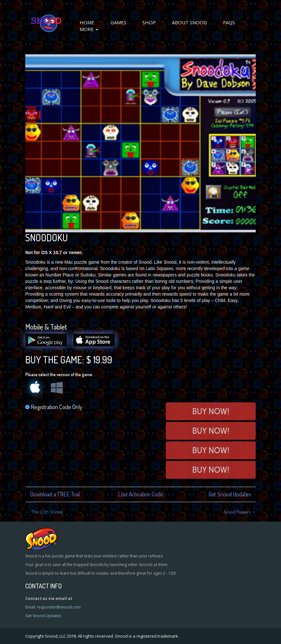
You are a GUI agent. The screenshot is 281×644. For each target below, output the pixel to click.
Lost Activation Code (141, 494)
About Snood (189, 22)
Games (118, 22)
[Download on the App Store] (97, 345)
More (89, 29)
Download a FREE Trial (55, 494)
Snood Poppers (240, 512)
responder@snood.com (59, 607)
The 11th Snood (44, 512)
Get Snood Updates (230, 494)
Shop (149, 22)
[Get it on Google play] (49, 345)
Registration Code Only (54, 407)
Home (87, 22)
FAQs (229, 22)
